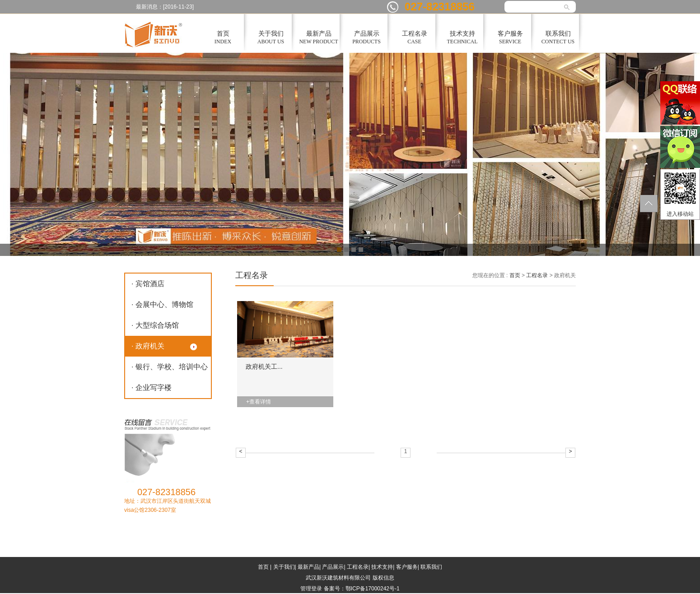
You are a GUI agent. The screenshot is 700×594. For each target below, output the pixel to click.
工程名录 (537, 275)
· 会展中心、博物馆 (162, 304)
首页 (515, 275)
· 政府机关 (148, 346)
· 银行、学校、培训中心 (170, 367)
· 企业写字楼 (152, 387)
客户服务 (407, 567)
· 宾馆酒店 (148, 284)
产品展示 (333, 567)
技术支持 (382, 567)
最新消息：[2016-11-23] (165, 7)
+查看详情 (259, 402)
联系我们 (431, 567)
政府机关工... (264, 367)
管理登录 (311, 589)
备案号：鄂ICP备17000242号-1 (362, 589)
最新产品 (308, 567)
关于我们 (284, 567)
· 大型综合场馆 (155, 325)
